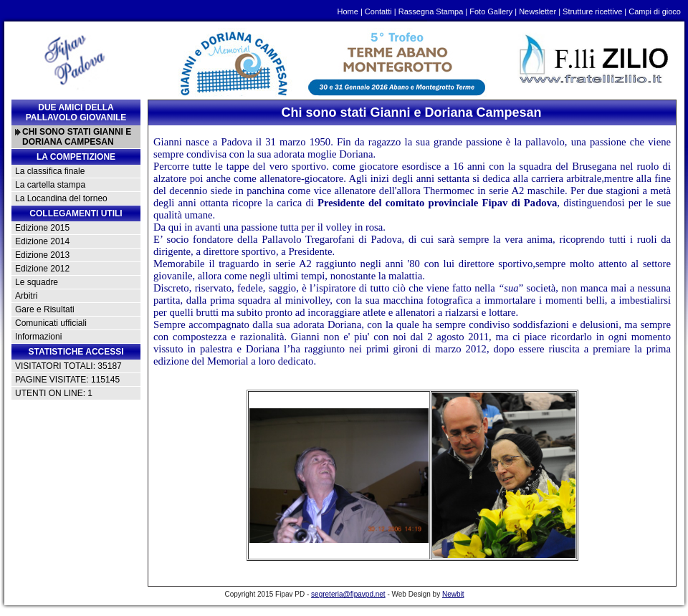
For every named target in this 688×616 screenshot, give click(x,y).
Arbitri (26, 296)
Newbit (453, 594)
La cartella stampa (50, 185)
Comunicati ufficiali (51, 323)
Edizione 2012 (42, 269)
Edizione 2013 (42, 255)
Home (348, 11)
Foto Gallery (491, 11)
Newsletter (537, 11)
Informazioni (38, 337)
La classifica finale (50, 171)
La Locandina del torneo (61, 198)
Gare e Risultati (45, 309)
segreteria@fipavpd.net (348, 594)
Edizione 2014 (42, 241)
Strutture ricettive (592, 11)
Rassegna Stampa (431, 11)
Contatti (378, 11)
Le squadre (37, 282)
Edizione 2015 (42, 228)
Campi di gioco (655, 11)
